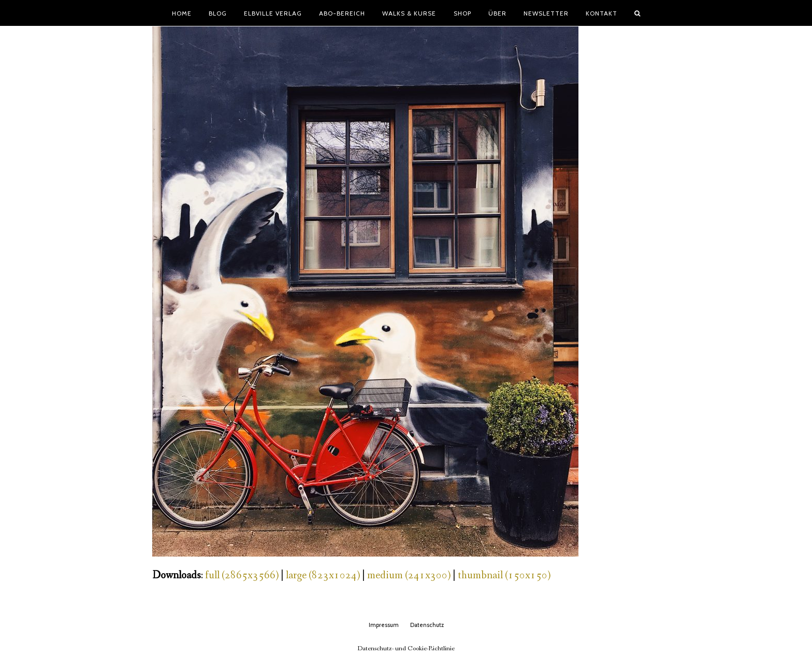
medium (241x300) (409, 575)
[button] (637, 13)
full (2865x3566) (242, 575)
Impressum (384, 625)
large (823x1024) (323, 575)
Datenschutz (427, 625)
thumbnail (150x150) (504, 575)
